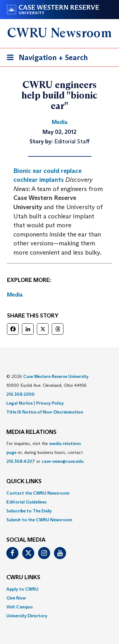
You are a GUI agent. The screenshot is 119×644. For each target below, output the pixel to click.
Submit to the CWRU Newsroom (39, 520)
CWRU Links (23, 578)
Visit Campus (20, 607)
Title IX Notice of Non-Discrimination (45, 412)
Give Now (16, 598)
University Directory (27, 616)
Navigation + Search (45, 59)
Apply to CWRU (22, 589)
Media (15, 295)
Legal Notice (20, 403)
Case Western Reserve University (56, 376)
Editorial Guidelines (26, 502)
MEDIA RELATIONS (31, 432)
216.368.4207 (21, 461)
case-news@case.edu (63, 461)
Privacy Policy (50, 403)
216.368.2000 (20, 394)
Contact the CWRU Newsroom (38, 493)
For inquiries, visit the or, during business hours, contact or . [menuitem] (45, 452)
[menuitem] (60, 493)
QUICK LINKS (24, 482)
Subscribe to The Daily (29, 511)
